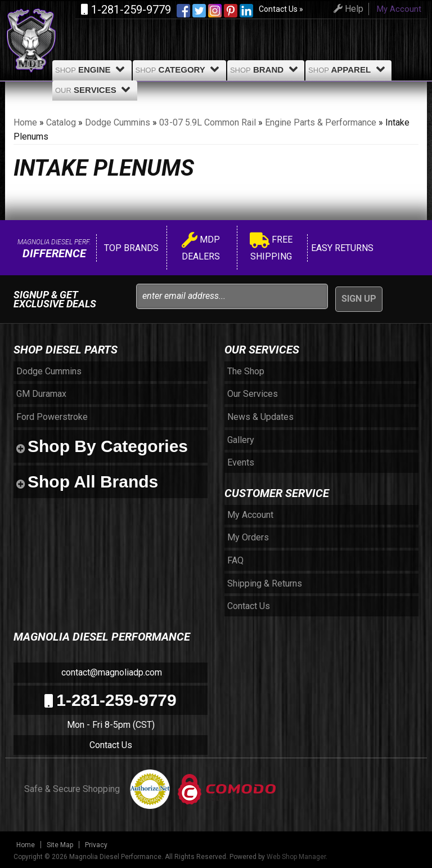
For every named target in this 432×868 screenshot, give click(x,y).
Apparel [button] (348, 69)
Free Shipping (271, 248)
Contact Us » (281, 9)
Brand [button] (266, 69)
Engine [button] (92, 69)
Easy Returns (341, 248)
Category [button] (179, 69)
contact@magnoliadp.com (111, 672)
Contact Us (111, 745)
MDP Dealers (201, 248)
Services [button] (95, 90)
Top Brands (130, 248)
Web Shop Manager (296, 857)
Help (347, 9)
